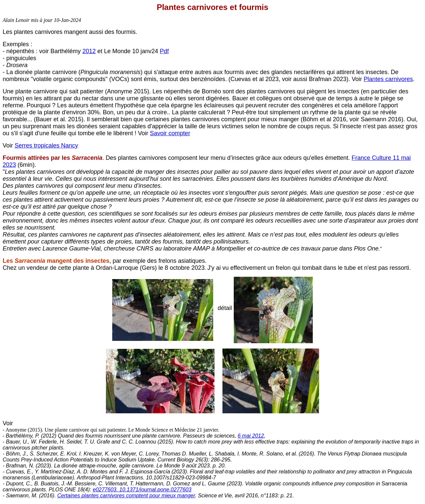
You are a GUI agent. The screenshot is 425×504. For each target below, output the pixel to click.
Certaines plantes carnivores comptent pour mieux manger (126, 496)
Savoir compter (170, 133)
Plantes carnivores (388, 79)
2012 (89, 51)
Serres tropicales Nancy (46, 146)
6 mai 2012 (251, 436)
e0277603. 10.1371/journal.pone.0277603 (142, 490)
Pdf (164, 51)
